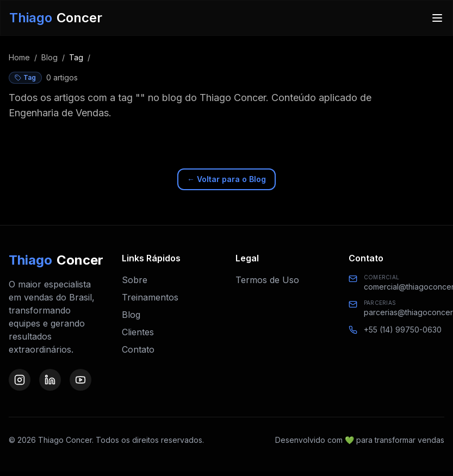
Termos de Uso (267, 280)
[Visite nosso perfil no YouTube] (80, 380)
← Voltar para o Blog (226, 179)
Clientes (138, 332)
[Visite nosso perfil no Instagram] (20, 380)
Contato (138, 349)
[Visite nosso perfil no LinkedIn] (50, 380)
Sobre (135, 280)
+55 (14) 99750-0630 (403, 330)
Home (19, 57)
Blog (49, 57)
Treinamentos (150, 297)
